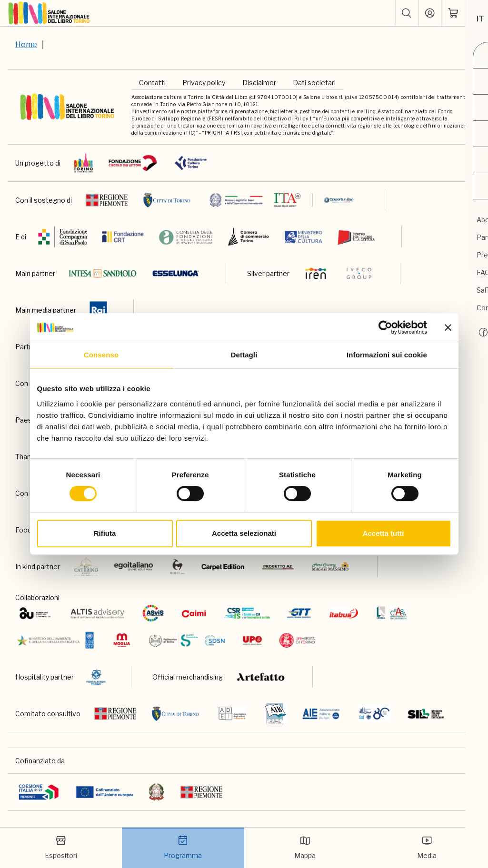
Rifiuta (105, 533)
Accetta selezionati (244, 533)
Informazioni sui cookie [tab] (387, 355)
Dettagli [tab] (244, 355)
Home (26, 44)
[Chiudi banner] (448, 327)
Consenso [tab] (101, 355)
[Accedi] (430, 13)
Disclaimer (259, 83)
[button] (407, 13)
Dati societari (314, 83)
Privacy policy (204, 83)
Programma (183, 847)
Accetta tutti (383, 533)
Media (427, 847)
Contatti (152, 83)
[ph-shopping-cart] (453, 13)
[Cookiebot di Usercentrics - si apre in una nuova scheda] (385, 327)
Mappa (305, 847)
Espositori (61, 847)
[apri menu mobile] (477, 13)
